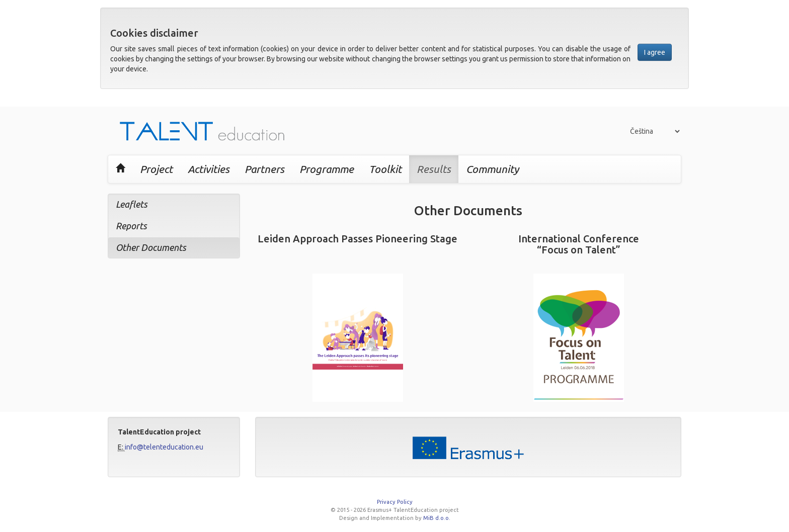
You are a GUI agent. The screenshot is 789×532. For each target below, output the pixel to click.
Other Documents (151, 247)
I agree (655, 52)
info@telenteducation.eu (164, 447)
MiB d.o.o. (437, 518)
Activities (209, 169)
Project (156, 169)
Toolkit (385, 169)
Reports (131, 226)
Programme (327, 169)
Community (492, 169)
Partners (264, 169)
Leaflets (132, 204)
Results (434, 169)
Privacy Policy (395, 502)
